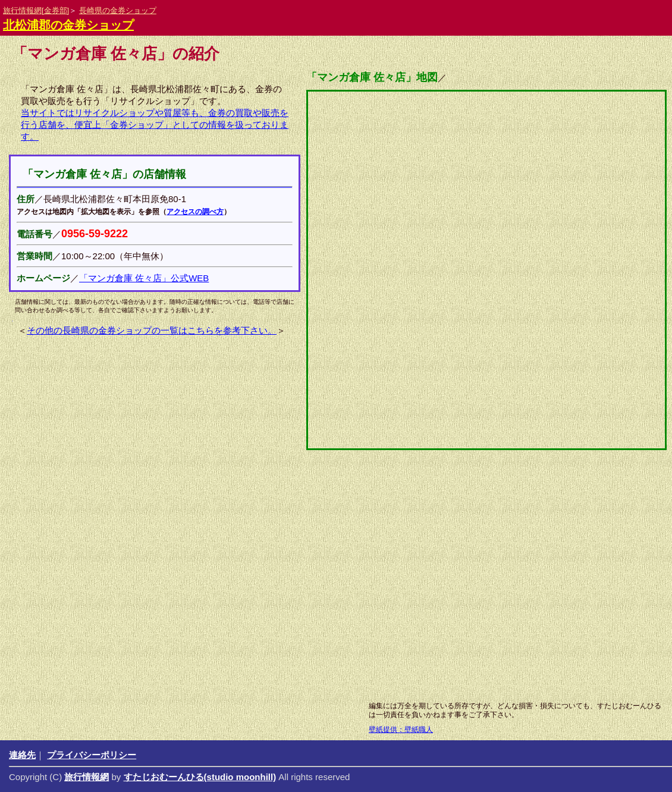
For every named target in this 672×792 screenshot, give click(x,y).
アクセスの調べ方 (195, 212)
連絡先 (22, 755)
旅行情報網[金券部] (36, 10)
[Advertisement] (306, 601)
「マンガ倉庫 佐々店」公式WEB (144, 278)
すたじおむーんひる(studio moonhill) (200, 777)
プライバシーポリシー (92, 755)
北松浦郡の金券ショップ (68, 25)
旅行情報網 (87, 777)
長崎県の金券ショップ (118, 10)
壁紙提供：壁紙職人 (401, 730)
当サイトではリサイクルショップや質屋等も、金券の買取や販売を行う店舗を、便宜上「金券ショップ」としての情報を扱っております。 (155, 125)
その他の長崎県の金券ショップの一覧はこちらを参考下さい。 (152, 330)
